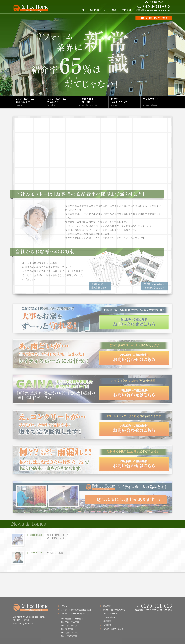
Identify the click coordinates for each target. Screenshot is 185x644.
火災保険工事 (71, 637)
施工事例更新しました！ (58, 535)
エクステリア (71, 627)
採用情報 (126, 10)
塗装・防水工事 (72, 623)
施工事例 (107, 607)
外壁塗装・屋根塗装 (74, 620)
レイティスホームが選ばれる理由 (29, 102)
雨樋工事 (69, 630)
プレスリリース (156, 102)
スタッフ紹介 (110, 10)
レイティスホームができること (61, 102)
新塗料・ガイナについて (124, 102)
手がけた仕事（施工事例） (93, 102)
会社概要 (94, 10)
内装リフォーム (72, 634)
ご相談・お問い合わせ (154, 16)
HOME (83, 10)
